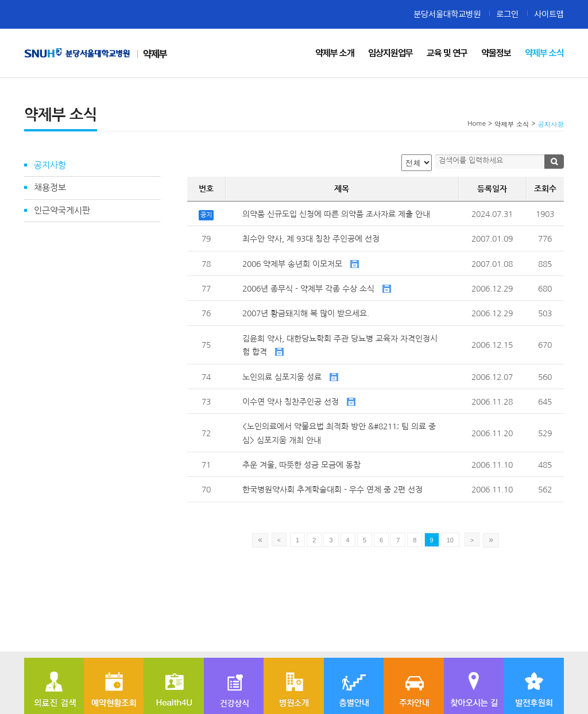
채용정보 (50, 187)
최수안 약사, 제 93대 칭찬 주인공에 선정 (311, 239)
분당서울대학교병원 (447, 14)
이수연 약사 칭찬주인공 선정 (299, 402)
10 (450, 540)
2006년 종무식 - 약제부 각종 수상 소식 (317, 289)
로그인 (507, 14)
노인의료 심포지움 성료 (290, 377)
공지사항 (50, 165)
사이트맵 (549, 14)
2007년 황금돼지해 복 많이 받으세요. (306, 313)
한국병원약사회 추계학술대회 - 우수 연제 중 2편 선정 (332, 490)
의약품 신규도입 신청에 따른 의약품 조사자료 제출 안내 (336, 214)
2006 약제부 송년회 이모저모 (301, 264)
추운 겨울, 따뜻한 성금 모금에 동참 (301, 465)
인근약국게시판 (62, 210)
